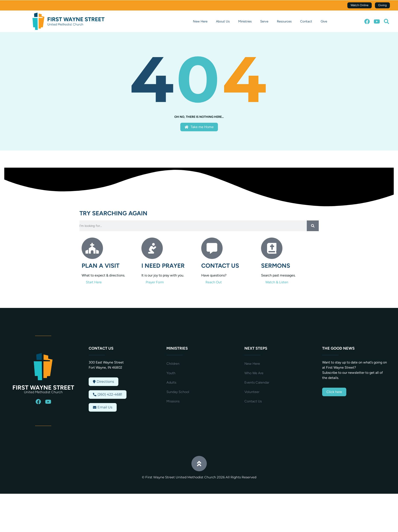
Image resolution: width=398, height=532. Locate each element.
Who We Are (254, 373)
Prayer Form (155, 282)
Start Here (94, 282)
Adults (171, 382)
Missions (173, 401)
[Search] (313, 226)
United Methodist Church (43, 392)
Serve (264, 21)
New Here (200, 21)
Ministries (245, 21)
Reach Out (214, 282)
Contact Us (253, 401)
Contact (306, 21)
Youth (171, 373)
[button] (386, 21)
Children (173, 364)
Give (324, 21)
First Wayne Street (43, 387)
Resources (284, 21)
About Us (223, 21)
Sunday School (178, 392)
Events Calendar (257, 382)
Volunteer (252, 392)
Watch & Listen (277, 282)
